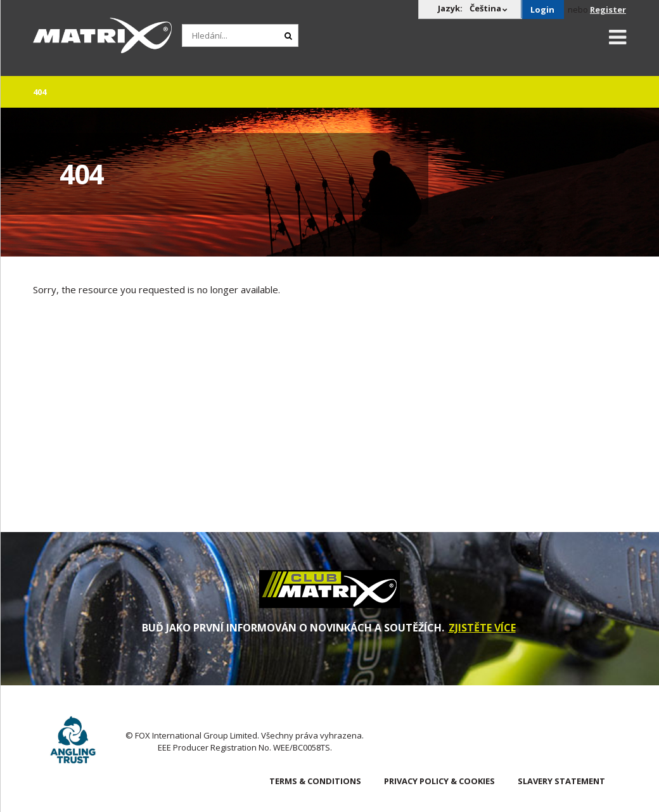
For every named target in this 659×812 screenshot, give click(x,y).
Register (608, 10)
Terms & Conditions (315, 781)
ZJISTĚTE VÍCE (482, 628)
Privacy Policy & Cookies (439, 781)
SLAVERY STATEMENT (561, 781)
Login (542, 10)
